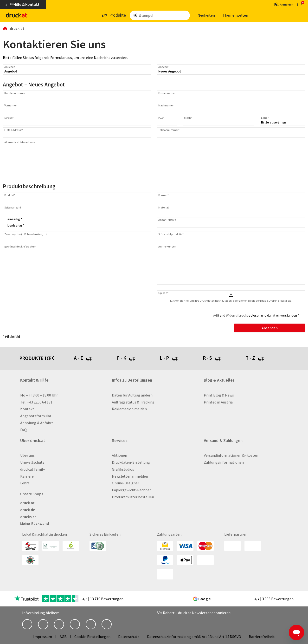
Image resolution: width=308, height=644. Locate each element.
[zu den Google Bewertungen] (232, 598)
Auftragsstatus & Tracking (133, 402)
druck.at (27, 503)
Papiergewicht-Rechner (131, 490)
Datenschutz (129, 637)
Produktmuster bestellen (133, 497)
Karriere (27, 476)
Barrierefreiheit (262, 637)
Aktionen (119, 455)
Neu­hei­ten (206, 15)
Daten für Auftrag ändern (132, 395)
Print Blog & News (219, 395)
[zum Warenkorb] (300, 4)
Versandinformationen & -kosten (231, 455)
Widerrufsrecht (237, 315)
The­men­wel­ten (235, 15)
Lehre (25, 483)
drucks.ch (28, 517)
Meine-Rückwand (35, 523)
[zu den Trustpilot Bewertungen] (26, 599)
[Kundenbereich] (283, 4)
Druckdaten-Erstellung (131, 462)
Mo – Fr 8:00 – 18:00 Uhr (39, 395)
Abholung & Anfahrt (37, 423)
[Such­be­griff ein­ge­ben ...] (164, 15)
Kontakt (27, 409)
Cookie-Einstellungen (92, 637)
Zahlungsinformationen (224, 462)
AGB (216, 315)
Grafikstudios (123, 469)
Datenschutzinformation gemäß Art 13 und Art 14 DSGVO (194, 637)
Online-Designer (125, 483)
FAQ (23, 430)
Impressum (43, 637)
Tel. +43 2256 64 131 (36, 402)
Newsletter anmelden (130, 476)
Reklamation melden (129, 409)
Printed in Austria (218, 402)
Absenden (270, 328)
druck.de (28, 510)
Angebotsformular (36, 416)
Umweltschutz (32, 462)
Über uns (27, 455)
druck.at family (32, 469)
